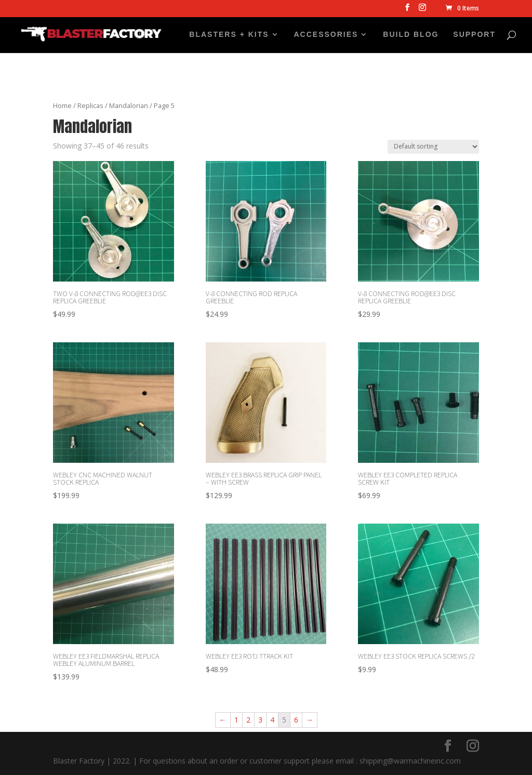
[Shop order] (433, 147)
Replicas (90, 105)
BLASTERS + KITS (229, 35)
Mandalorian (129, 105)
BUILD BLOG (411, 35)
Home (62, 105)
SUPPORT (474, 35)
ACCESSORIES (326, 35)
